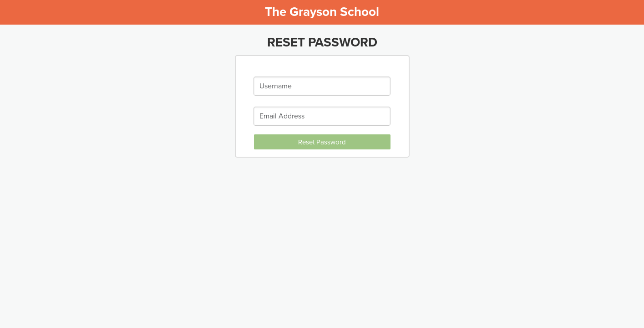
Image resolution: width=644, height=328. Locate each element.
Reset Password (322, 142)
